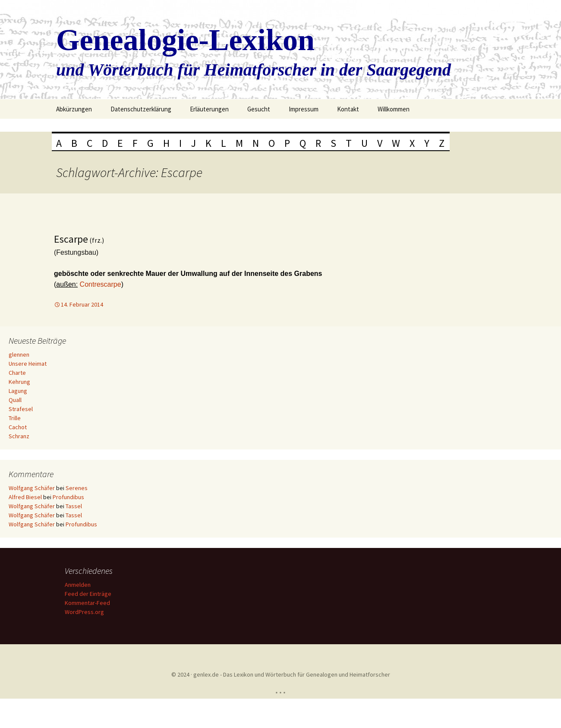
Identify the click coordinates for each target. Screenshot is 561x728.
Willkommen (394, 109)
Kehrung (19, 382)
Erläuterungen (209, 109)
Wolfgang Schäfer (32, 488)
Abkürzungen (74, 109)
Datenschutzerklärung (141, 109)
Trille (15, 418)
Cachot (18, 427)
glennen (19, 355)
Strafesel (21, 409)
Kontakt (348, 109)
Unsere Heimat (28, 364)
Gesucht (259, 109)
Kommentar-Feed (89, 603)
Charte (17, 373)
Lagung (18, 391)
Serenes (77, 488)
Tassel (74, 506)
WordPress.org (86, 612)
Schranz (19, 436)
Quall (15, 400)
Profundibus (68, 497)
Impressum (304, 109)
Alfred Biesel (25, 497)
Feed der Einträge (89, 594)
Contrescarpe (101, 284)
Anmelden (79, 585)
